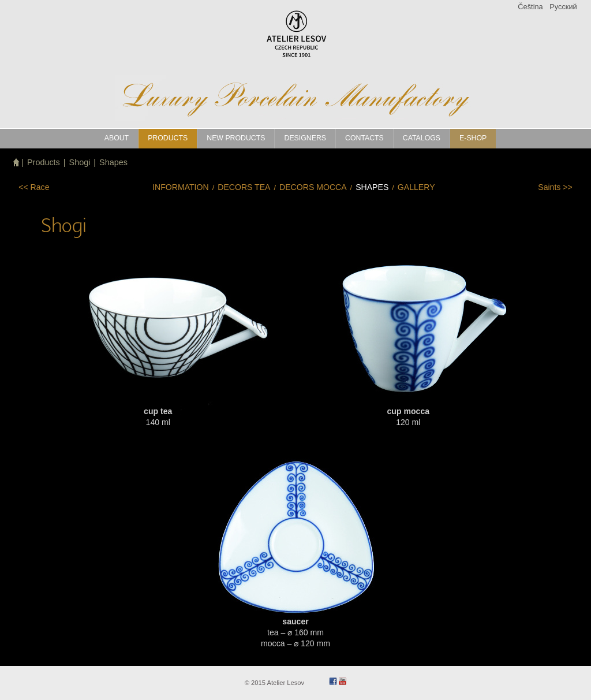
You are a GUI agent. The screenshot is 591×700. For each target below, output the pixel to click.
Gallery (416, 187)
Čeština (530, 7)
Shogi (80, 162)
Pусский (563, 7)
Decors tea (244, 187)
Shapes (113, 162)
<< (34, 187)
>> (555, 187)
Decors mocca (313, 187)
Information (181, 187)
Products (44, 162)
